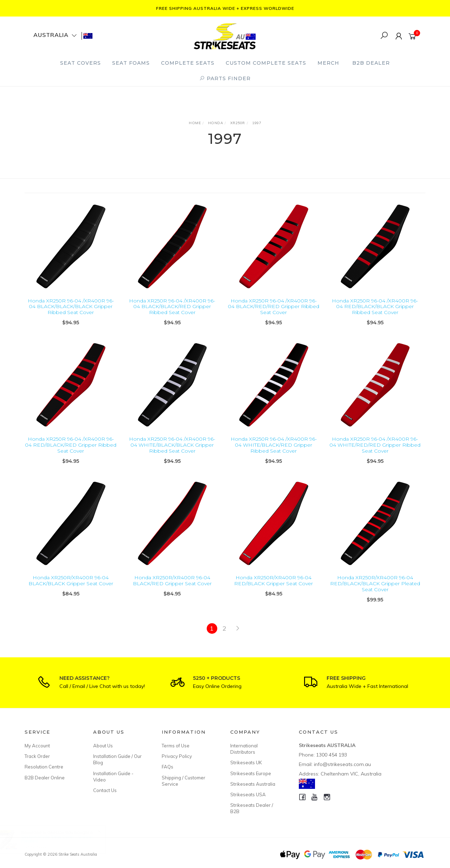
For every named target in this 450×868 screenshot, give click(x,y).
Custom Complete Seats (266, 63)
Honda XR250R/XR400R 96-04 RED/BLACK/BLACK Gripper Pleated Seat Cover (375, 593)
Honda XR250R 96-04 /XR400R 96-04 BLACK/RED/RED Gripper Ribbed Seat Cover (274, 307)
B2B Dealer (371, 63)
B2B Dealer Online (45, 778)
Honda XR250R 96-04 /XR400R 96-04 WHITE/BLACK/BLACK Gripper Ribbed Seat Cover (172, 454)
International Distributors (244, 749)
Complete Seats (188, 63)
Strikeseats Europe (251, 773)
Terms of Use (176, 746)
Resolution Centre (44, 767)
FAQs (168, 767)
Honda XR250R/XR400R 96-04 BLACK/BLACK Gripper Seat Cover (71, 590)
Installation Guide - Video (113, 777)
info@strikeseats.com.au (342, 764)
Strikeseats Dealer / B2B (252, 808)
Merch (328, 63)
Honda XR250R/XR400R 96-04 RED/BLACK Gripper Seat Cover (274, 590)
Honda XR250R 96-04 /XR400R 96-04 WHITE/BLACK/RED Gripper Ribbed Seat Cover (274, 454)
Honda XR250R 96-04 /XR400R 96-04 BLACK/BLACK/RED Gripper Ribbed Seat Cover (172, 307)
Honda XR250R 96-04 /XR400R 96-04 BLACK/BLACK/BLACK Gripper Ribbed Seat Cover (71, 307)
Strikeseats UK (246, 762)
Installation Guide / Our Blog (117, 759)
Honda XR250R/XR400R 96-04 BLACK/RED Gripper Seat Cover (172, 590)
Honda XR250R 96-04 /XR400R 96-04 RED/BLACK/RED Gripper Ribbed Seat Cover (71, 454)
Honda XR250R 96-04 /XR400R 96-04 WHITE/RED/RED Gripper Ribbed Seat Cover (375, 454)
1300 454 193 (332, 755)
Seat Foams (131, 63)
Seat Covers (81, 63)
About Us (103, 746)
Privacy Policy (177, 756)
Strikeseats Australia (253, 784)
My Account (37, 746)
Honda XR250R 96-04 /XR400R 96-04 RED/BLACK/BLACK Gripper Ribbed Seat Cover (375, 307)
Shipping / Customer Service (184, 781)
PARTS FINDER (225, 78)
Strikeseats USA (248, 794)
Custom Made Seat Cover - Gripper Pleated (64, 839)
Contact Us (105, 790)
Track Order (37, 756)
